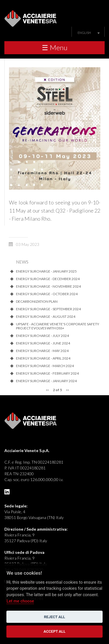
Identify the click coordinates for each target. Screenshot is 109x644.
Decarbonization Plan (37, 302)
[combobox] (88, 33)
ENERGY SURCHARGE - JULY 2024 (42, 336)
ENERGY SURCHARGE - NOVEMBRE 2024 (48, 286)
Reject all (54, 617)
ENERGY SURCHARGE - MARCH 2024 (45, 366)
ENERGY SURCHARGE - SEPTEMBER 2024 (48, 309)
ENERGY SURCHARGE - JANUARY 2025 (46, 271)
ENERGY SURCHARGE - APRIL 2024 (43, 358)
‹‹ (47, 390)
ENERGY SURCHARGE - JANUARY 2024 (46, 381)
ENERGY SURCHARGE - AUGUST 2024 (46, 317)
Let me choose (20, 601)
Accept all (55, 631)
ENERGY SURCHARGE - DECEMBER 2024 (48, 279)
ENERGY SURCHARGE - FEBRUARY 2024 (47, 373)
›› (67, 390)
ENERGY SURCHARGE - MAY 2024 (42, 351)
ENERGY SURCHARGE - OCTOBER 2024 (47, 294)
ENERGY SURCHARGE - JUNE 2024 (43, 343)
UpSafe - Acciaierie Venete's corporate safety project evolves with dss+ (58, 326)
